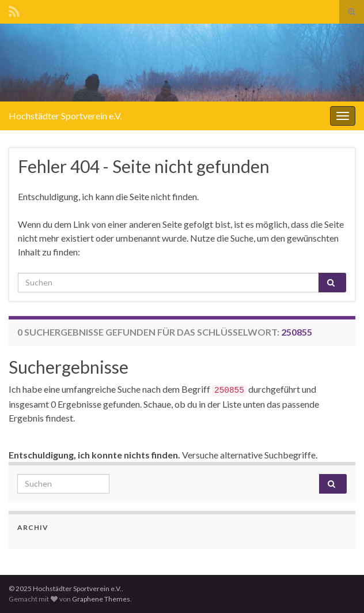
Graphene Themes (101, 599)
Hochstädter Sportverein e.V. (65, 116)
